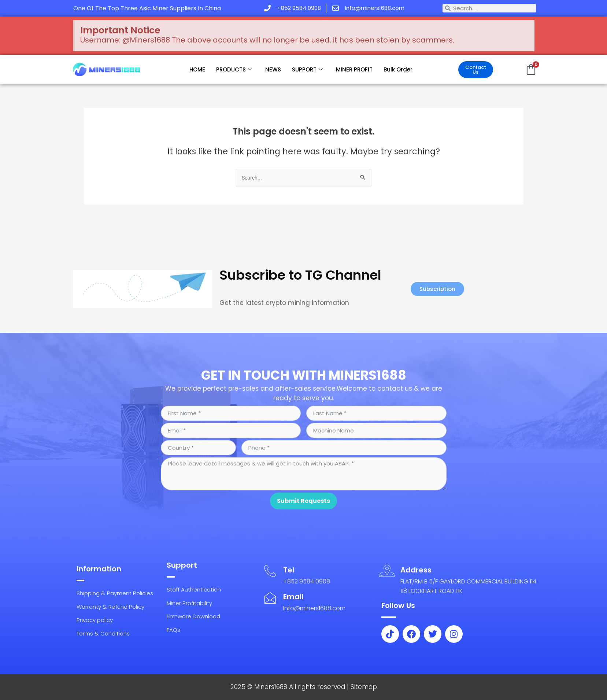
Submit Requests (303, 496)
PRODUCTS (234, 70)
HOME (197, 69)
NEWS (273, 69)
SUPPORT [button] (307, 70)
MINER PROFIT (354, 69)
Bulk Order (398, 69)
